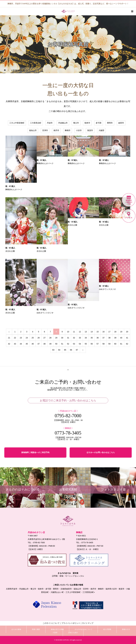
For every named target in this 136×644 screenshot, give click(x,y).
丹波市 (50, 123)
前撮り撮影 (36, 629)
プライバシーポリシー (71, 623)
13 (86, 332)
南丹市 (56, 130)
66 (71, 350)
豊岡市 (110, 123)
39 (115, 338)
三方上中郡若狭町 (17, 123)
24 (27, 338)
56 (92, 344)
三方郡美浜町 (36, 123)
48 (45, 344)
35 (92, 338)
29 (56, 338)
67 (77, 350)
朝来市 (87, 123)
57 (98, 344)
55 (86, 344)
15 (98, 332)
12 (80, 332)
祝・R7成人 (10, 186)
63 (53, 350)
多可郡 (99, 123)
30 (62, 338)
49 (50, 344)
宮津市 (45, 130)
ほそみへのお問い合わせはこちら (101, 452)
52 (68, 344)
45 (27, 344)
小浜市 (79, 130)
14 (92, 332)
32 (74, 338)
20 (127, 332)
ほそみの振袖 (16, 629)
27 (45, 338)
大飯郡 (101, 130)
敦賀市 (90, 130)
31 (68, 338)
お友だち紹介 (73, 633)
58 (104, 344)
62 (127, 344)
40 (121, 338)
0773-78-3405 (68, 433)
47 (39, 344)
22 (15, 338)
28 (50, 338)
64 (59, 350)
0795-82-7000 (68, 416)
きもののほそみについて (83, 629)
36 (98, 338)
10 (68, 332)
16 (104, 332)
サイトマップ (88, 623)
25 (33, 338)
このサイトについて (51, 623)
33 (80, 338)
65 (65, 350)
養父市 (76, 123)
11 (74, 332)
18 (115, 332)
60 (115, 344)
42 (9, 344)
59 (109, 344)
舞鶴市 (68, 130)
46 (33, 344)
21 (9, 338)
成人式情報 (107, 629)
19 (121, 332)
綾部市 (121, 123)
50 (56, 344)
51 (62, 344)
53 (74, 344)
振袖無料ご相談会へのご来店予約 (35, 452)
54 (80, 344)
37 (104, 338)
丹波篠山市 (63, 123)
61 (121, 344)
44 (21, 344)
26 (39, 338)
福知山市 (33, 130)
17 (109, 332)
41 (127, 338)
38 (109, 338)
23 (21, 338)
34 (86, 338)
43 (15, 344)
